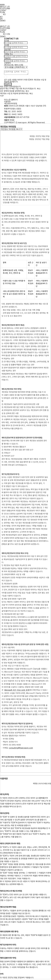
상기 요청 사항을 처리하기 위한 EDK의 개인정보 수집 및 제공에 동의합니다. (25, 81)
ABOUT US (5, 7)
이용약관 (7, 102)
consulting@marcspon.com (21, 749)
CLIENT (3, 10)
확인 (39, 89)
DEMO (3, 21)
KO (1, 17)
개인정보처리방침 (11, 104)
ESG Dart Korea (26, 2)
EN (1, 19)
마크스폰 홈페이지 (11, 101)
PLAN (2, 12)
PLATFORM (5, 9)
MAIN (2, 5)
